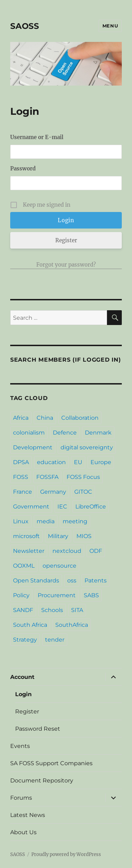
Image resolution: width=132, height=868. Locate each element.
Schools (52, 610)
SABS (91, 595)
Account (22, 677)
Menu (110, 26)
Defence (65, 433)
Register (66, 240)
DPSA (21, 462)
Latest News (28, 815)
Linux (21, 521)
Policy (21, 595)
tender (55, 640)
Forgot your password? (66, 265)
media (46, 521)
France (23, 492)
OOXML (24, 566)
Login (23, 694)
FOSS (21, 477)
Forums (21, 798)
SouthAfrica (72, 625)
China (45, 418)
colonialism (29, 433)
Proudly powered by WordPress (66, 854)
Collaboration (80, 418)
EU (78, 462)
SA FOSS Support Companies (51, 763)
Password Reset (38, 729)
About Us (23, 832)
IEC (62, 507)
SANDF (23, 610)
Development (33, 447)
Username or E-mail (37, 137)
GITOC (83, 492)
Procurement (57, 595)
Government (31, 507)
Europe (101, 462)
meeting (75, 521)
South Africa (30, 625)
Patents (96, 580)
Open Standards (36, 580)
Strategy (25, 640)
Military (58, 536)
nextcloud (67, 551)
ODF (96, 551)
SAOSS (25, 26)
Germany (53, 492)
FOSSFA (47, 477)
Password (23, 168)
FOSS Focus (83, 477)
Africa (21, 418)
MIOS (84, 536)
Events (20, 746)
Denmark (98, 433)
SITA (77, 610)
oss (72, 580)
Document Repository (42, 780)
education (51, 462)
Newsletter (29, 551)
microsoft (26, 536)
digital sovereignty (87, 447)
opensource (59, 566)
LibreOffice (91, 507)
